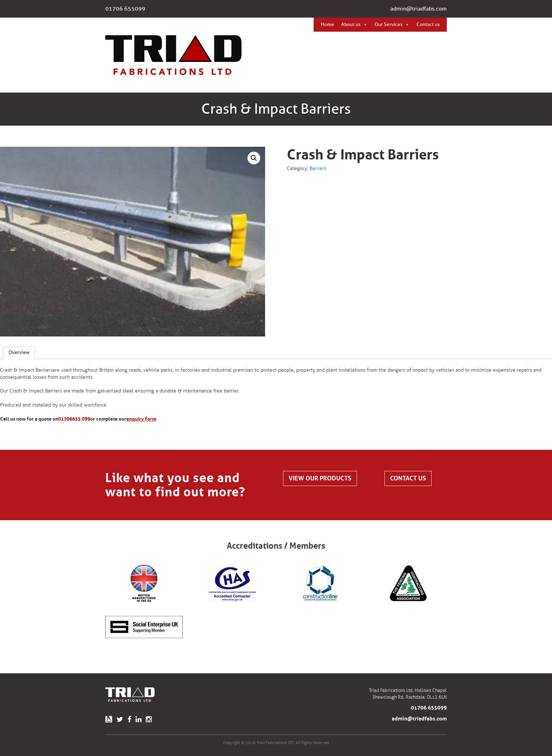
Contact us (428, 24)
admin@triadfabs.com (419, 9)
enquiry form (141, 419)
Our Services (388, 24)
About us (351, 24)
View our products (320, 478)
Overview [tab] (19, 352)
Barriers (318, 168)
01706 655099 (125, 9)
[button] (254, 158)
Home (327, 24)
